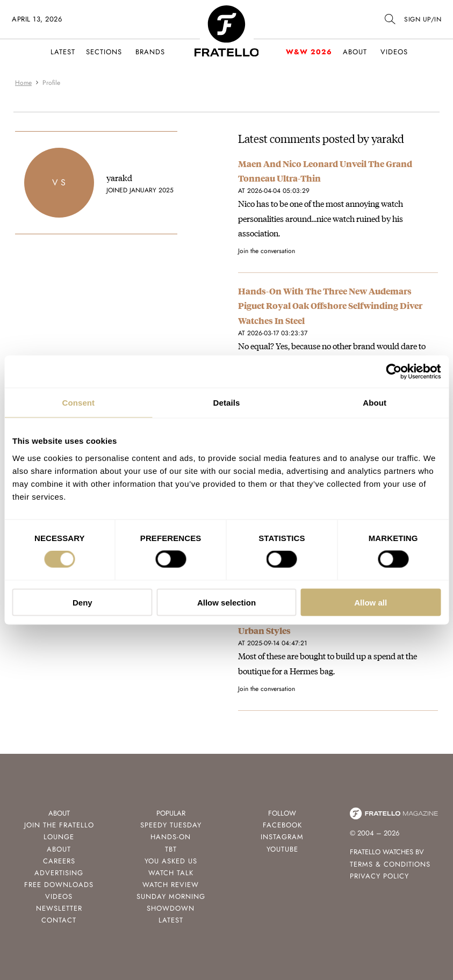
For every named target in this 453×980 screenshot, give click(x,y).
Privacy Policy (379, 876)
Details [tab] (227, 403)
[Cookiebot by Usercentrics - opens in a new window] (394, 372)
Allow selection (227, 602)
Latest (63, 52)
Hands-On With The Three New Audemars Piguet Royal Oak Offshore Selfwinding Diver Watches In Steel (330, 305)
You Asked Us (171, 861)
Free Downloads (59, 885)
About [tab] (375, 403)
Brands (150, 52)
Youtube (282, 849)
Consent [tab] (78, 403)
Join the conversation (267, 251)
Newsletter (59, 908)
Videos (394, 52)
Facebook (282, 825)
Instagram (282, 837)
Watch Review (171, 885)
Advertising (59, 873)
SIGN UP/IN (423, 19)
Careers (59, 861)
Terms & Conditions (390, 864)
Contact (59, 920)
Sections (104, 52)
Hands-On (171, 837)
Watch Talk (171, 873)
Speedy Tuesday (171, 825)
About (355, 52)
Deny (82, 602)
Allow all (371, 602)
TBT (171, 849)
